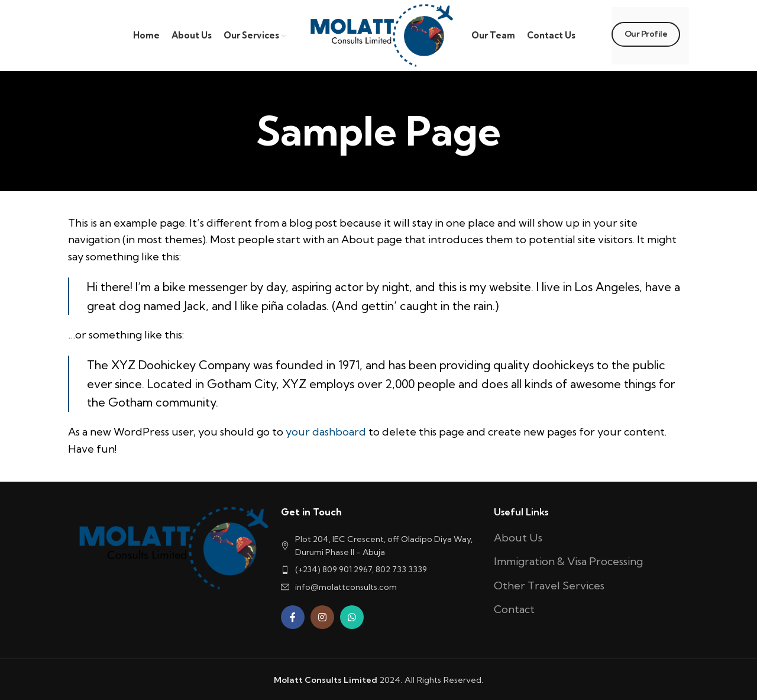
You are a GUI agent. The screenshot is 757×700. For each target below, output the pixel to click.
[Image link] (166, 547)
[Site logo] (376, 34)
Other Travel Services (549, 586)
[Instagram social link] (322, 617)
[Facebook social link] (293, 617)
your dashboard (326, 432)
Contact (514, 609)
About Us (518, 538)
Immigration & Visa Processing (568, 561)
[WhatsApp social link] (352, 617)
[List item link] (378, 569)
